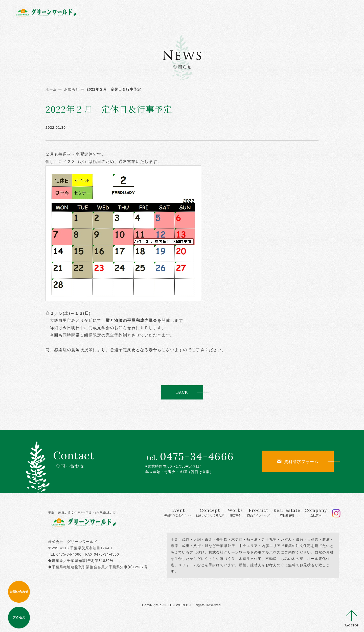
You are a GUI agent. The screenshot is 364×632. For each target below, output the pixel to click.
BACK (182, 392)
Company (304, 12)
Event (139, 12)
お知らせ (72, 89)
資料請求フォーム (298, 461)
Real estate (271, 12)
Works (209, 12)
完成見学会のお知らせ (110, 328)
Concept (178, 12)
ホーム (51, 89)
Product (237, 12)
